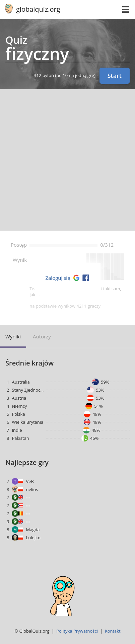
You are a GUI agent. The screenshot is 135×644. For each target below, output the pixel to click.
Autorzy (42, 336)
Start (115, 76)
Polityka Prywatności (77, 631)
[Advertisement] (67, 160)
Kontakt (113, 631)
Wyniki (13, 336)
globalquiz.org (38, 9)
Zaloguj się (58, 278)
